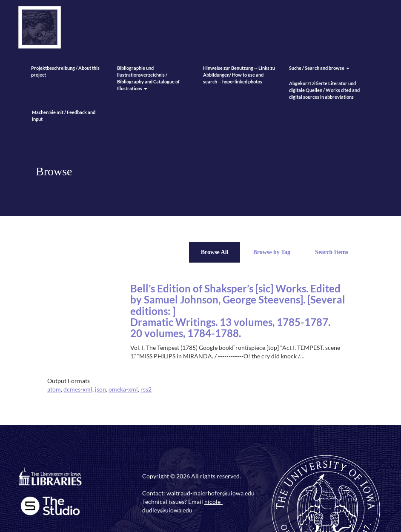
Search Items (332, 252)
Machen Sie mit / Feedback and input (64, 116)
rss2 (146, 389)
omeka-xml (123, 389)
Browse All (215, 252)
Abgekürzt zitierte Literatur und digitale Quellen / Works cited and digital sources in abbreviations (324, 90)
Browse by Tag (272, 252)
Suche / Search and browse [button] (319, 68)
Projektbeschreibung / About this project (65, 71)
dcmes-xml (78, 389)
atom (54, 389)
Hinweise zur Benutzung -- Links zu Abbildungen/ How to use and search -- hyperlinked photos (239, 75)
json (100, 389)
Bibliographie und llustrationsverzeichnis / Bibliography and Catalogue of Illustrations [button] (148, 78)
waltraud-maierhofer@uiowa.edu (211, 493)
